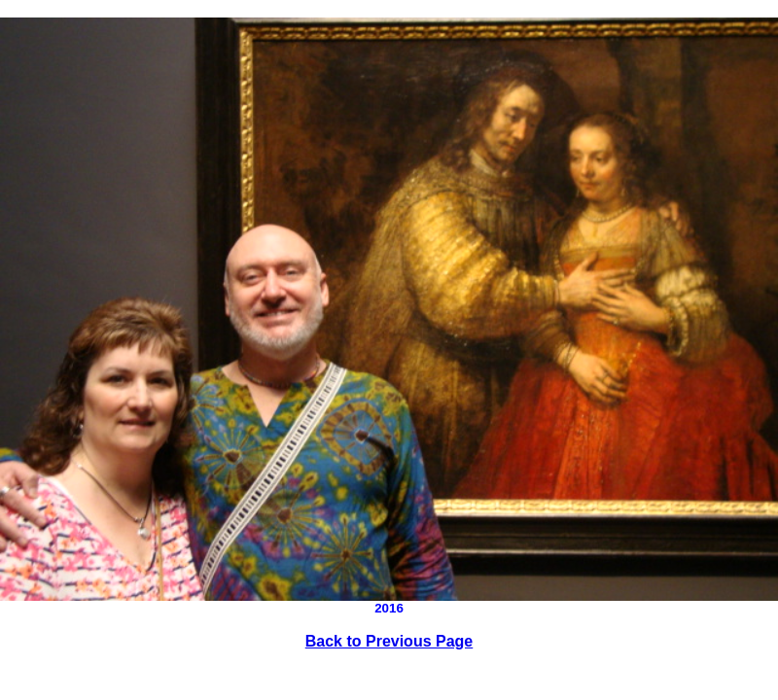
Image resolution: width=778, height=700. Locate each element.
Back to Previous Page (389, 641)
